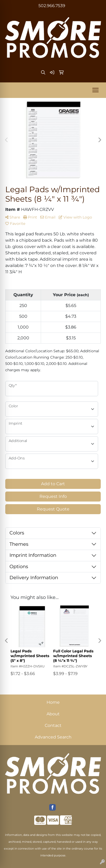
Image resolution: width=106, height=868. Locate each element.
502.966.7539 (52, 6)
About (53, 714)
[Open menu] (95, 90)
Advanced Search (53, 737)
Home (53, 702)
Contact (53, 725)
